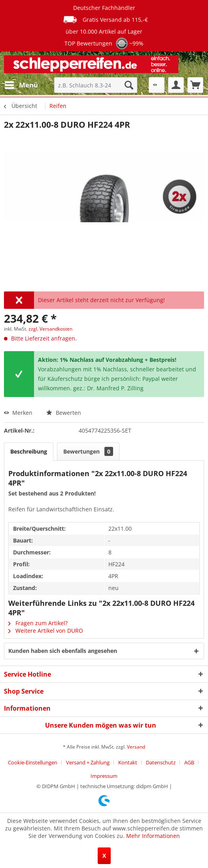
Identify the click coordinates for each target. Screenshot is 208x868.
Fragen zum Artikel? (38, 623)
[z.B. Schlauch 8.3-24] (96, 85)
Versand (136, 747)
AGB (189, 762)
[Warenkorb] (195, 85)
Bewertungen (88, 451)
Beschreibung (29, 451)
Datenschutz (161, 762)
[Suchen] (129, 85)
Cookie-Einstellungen (33, 762)
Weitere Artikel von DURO (46, 631)
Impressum (104, 776)
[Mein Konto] (176, 85)
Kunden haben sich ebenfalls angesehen (63, 651)
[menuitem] (21, 85)
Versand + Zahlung (88, 762)
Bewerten (64, 413)
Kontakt (128, 762)
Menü (21, 84)
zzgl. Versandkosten (50, 329)
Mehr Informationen (153, 836)
